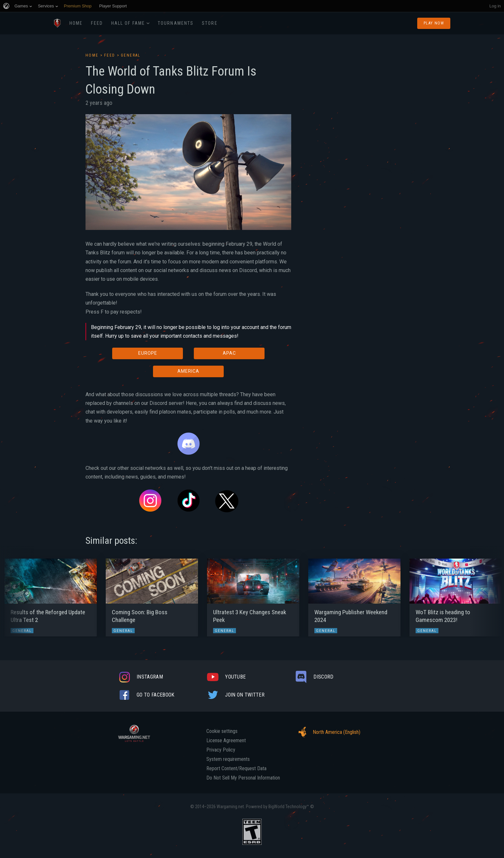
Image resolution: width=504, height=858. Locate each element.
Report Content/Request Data (236, 769)
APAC (229, 353)
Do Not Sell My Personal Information (243, 778)
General (131, 55)
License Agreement (226, 741)
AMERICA (188, 371)
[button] (17, 594)
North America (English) (328, 732)
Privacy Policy (221, 750)
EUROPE (148, 353)
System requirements (228, 759)
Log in (495, 6)
